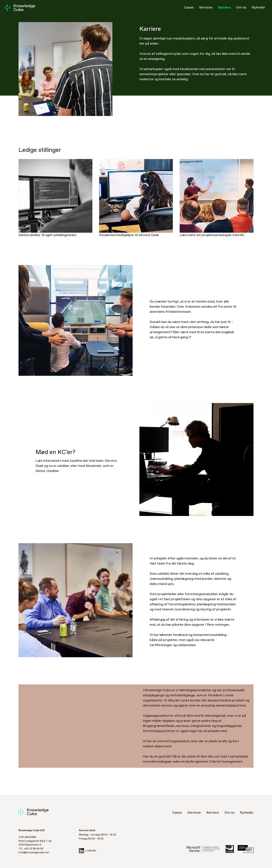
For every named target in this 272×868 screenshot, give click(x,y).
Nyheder (258, 8)
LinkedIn (88, 851)
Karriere (224, 8)
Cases (189, 8)
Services (206, 8)
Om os (241, 8)
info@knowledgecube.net (34, 853)
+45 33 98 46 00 (34, 849)
